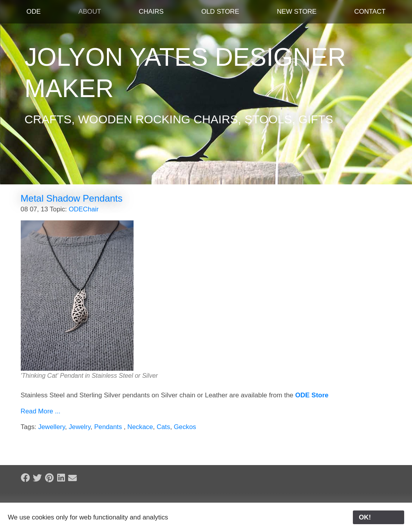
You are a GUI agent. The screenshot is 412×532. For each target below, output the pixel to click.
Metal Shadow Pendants (72, 198)
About (90, 12)
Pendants (109, 427)
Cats (164, 427)
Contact (370, 12)
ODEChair (83, 209)
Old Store (220, 12)
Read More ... (41, 411)
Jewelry (80, 427)
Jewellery (51, 427)
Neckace (140, 427)
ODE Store (312, 395)
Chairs (151, 12)
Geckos (185, 427)
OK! (379, 517)
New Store (297, 12)
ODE (34, 12)
